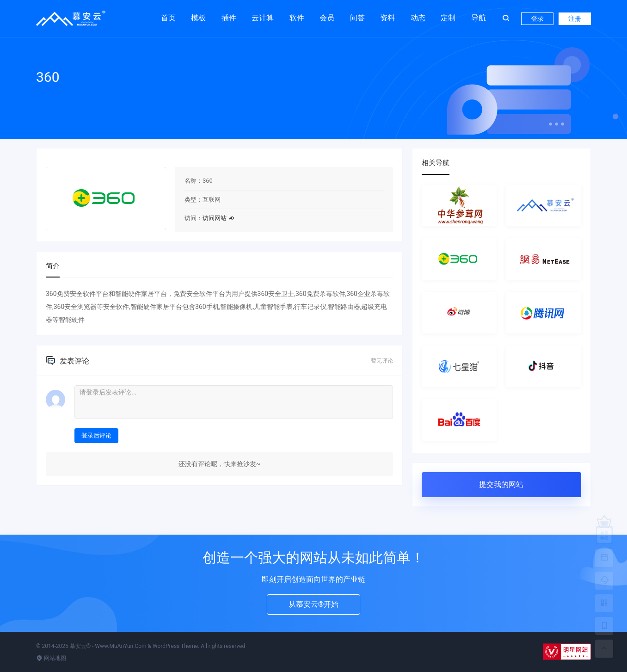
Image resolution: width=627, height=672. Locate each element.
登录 (537, 18)
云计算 (263, 18)
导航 (479, 18)
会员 (327, 18)
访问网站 (218, 218)
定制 (448, 18)
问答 (357, 18)
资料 (387, 18)
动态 (418, 18)
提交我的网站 (501, 484)
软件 (297, 18)
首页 (168, 18)
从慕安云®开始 (314, 604)
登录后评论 (96, 435)
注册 (575, 18)
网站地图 (51, 658)
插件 (229, 18)
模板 (198, 18)
